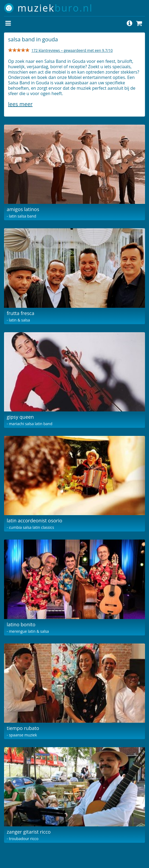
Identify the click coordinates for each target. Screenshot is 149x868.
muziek (55, 8)
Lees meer (20, 104)
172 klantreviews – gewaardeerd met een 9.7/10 (72, 50)
